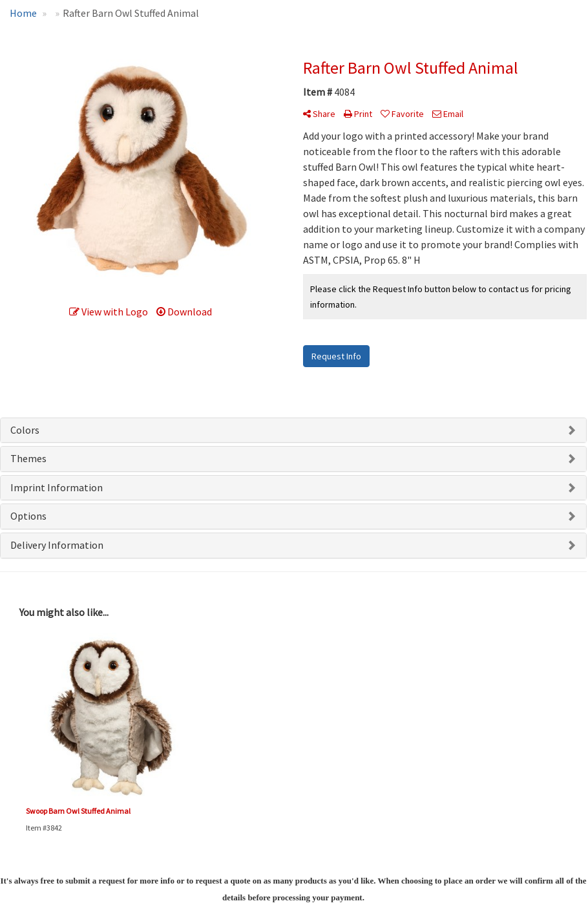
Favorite (402, 114)
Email (448, 114)
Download (184, 312)
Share (319, 114)
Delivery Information (57, 545)
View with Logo (109, 312)
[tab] (293, 430)
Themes (28, 458)
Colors (25, 430)
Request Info (336, 356)
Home (23, 13)
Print (358, 114)
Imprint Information (57, 487)
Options (28, 516)
